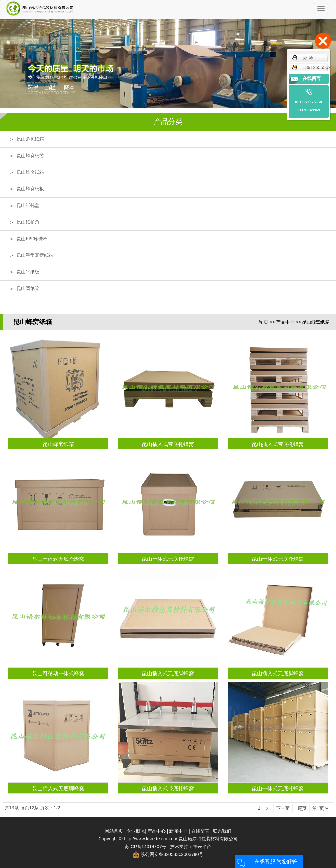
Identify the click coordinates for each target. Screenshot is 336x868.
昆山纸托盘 (28, 206)
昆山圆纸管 (28, 289)
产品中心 (285, 322)
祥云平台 (202, 847)
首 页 (263, 322)
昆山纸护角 (28, 222)
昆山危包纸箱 (30, 139)
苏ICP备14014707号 (146, 847)
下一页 (283, 808)
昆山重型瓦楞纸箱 (35, 255)
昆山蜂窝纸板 (30, 189)
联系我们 (222, 831)
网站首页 (114, 831)
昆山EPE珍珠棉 (32, 239)
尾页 (302, 808)
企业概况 (136, 831)
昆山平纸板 (28, 272)
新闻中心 (178, 831)
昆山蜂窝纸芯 (30, 156)
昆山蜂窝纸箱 (30, 172)
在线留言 (200, 831)
